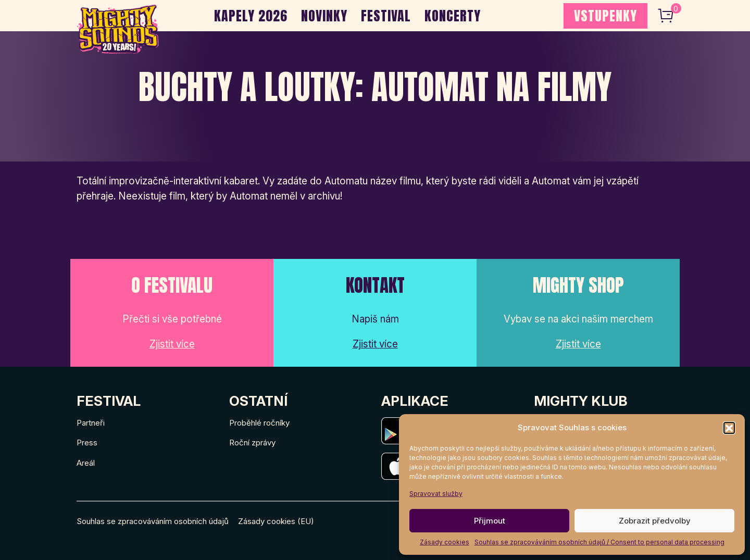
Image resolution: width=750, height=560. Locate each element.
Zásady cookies (445, 542)
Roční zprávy (252, 443)
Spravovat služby (436, 494)
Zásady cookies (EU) (276, 521)
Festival (386, 16)
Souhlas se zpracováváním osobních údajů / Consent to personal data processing (599, 542)
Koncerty (453, 16)
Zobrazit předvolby (655, 521)
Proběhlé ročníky (259, 423)
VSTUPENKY (605, 16)
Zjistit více (172, 344)
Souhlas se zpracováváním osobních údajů (153, 521)
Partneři (91, 423)
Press (87, 443)
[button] (729, 428)
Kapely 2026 (251, 16)
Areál (86, 463)
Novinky (324, 16)
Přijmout (490, 521)
